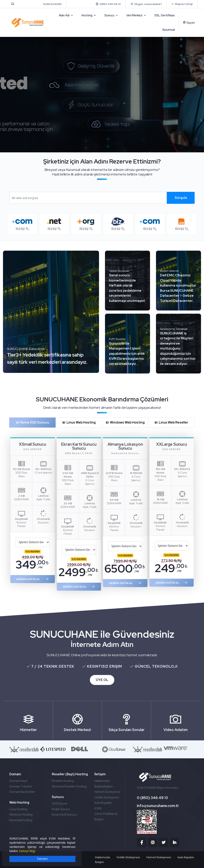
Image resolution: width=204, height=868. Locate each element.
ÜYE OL (102, 680)
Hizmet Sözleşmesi (107, 792)
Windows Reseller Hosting (69, 786)
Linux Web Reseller (171, 422)
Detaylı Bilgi (27, 851)
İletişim (99, 819)
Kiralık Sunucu (61, 809)
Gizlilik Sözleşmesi (107, 797)
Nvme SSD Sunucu (33, 422)
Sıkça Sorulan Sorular (127, 721)
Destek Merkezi (77, 721)
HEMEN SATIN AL (33, 579)
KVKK (98, 808)
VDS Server (60, 804)
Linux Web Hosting (79, 422)
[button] (15, 434)
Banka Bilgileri (104, 786)
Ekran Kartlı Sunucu (64, 815)
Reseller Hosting (63, 781)
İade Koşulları (103, 803)
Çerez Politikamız (106, 814)
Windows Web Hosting (125, 422)
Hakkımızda (102, 781)
